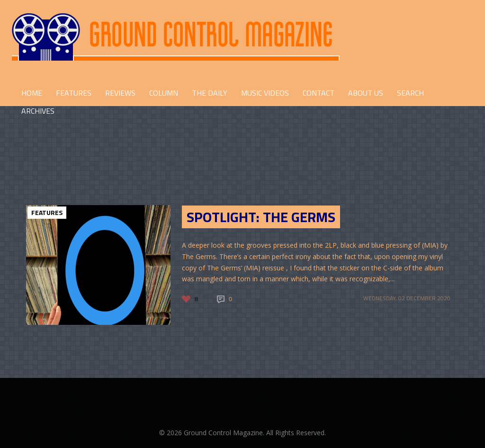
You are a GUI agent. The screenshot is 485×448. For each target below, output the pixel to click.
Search (410, 93)
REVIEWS (120, 93)
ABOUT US (366, 93)
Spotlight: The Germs (261, 217)
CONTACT (319, 93)
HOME (32, 93)
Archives (38, 111)
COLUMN (164, 93)
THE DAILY (210, 93)
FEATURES (74, 93)
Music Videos (265, 93)
